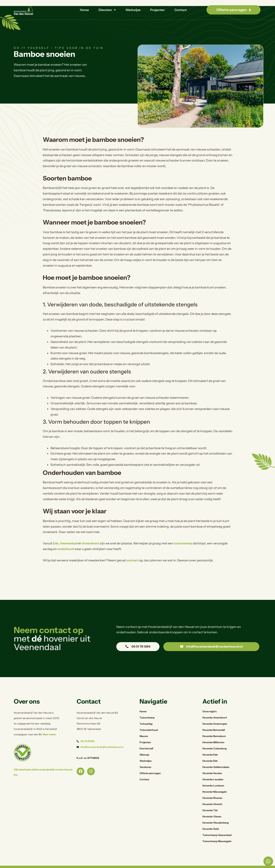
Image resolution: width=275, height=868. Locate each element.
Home (84, 10)
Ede (56, 534)
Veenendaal (69, 534)
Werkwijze (133, 10)
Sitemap (144, 745)
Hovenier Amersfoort (215, 708)
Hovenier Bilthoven (213, 733)
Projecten (157, 10)
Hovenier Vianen (212, 807)
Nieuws (144, 727)
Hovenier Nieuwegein (215, 783)
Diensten (107, 10)
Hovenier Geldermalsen (216, 758)
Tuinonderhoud (149, 721)
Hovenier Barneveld (214, 721)
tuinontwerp (183, 534)
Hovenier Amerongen (215, 715)
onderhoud (66, 540)
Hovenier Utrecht (212, 795)
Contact (181, 10)
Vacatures (145, 758)
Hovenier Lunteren (213, 776)
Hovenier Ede (210, 745)
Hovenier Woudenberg (216, 813)
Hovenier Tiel (210, 801)
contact (133, 551)
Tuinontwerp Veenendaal (217, 826)
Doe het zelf (146, 739)
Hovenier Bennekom (214, 727)
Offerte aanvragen (150, 764)
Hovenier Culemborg (215, 739)
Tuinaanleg (146, 715)
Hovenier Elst (210, 752)
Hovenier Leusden (213, 770)
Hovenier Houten (212, 764)
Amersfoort (91, 534)
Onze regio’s (209, 702)
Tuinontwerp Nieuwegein (217, 832)
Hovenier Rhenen (212, 789)
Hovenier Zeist (211, 820)
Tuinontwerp (147, 708)
